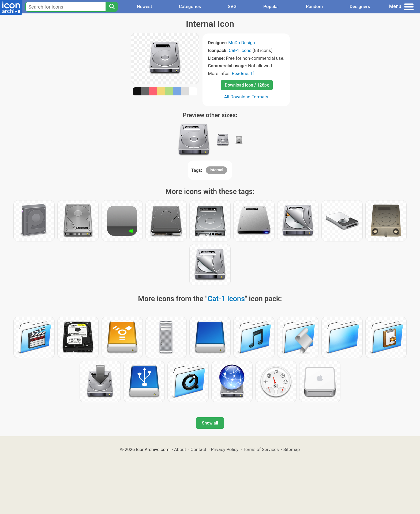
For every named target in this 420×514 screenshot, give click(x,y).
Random (314, 6)
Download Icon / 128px (247, 85)
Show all (210, 423)
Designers (360, 6)
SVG (232, 6)
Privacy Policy (225, 449)
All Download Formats (246, 97)
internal (217, 170)
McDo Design (242, 43)
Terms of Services (261, 449)
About (180, 449)
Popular (271, 6)
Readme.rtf (243, 73)
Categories (190, 6)
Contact (198, 449)
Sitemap (292, 449)
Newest (144, 6)
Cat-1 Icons (240, 50)
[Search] (112, 7)
